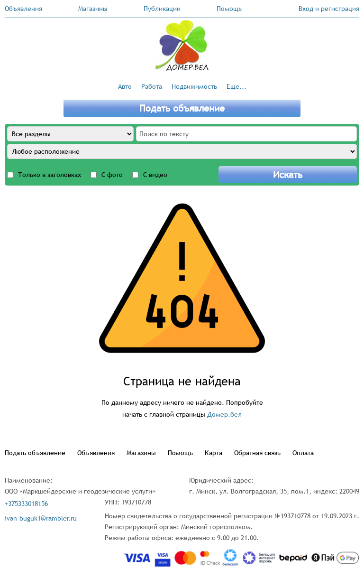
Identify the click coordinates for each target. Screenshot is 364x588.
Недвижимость (194, 86)
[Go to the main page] (182, 46)
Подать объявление (182, 108)
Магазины (93, 9)
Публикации (162, 9)
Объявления (23, 9)
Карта (214, 453)
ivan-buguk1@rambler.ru (41, 518)
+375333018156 (26, 504)
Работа (152, 86)
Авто (125, 86)
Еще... (237, 86)
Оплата (303, 453)
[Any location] (182, 151)
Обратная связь (257, 453)
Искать (288, 175)
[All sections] (70, 134)
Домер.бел (224, 414)
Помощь (229, 9)
